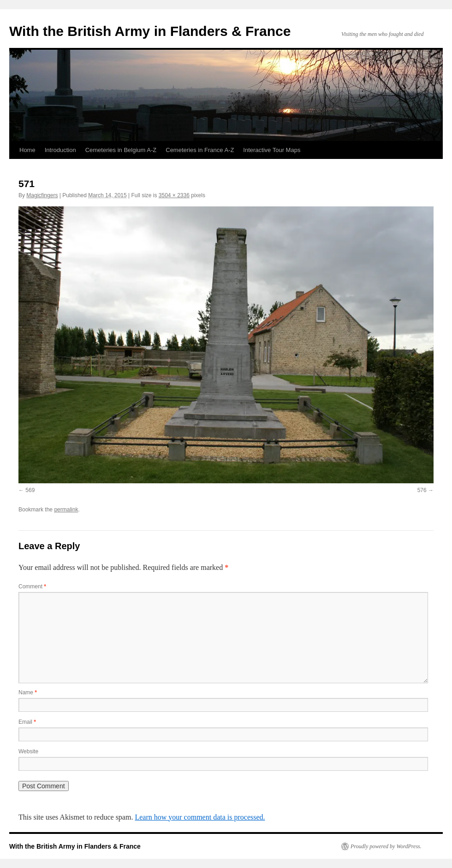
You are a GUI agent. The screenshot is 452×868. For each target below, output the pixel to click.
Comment (32, 586)
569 (30, 490)
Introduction (60, 150)
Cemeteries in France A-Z (200, 150)
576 (422, 490)
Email (27, 722)
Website (28, 751)
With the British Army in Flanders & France (150, 31)
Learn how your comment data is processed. (200, 817)
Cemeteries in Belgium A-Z (121, 150)
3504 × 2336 (174, 195)
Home (27, 150)
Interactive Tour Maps (272, 150)
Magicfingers (42, 195)
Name (28, 692)
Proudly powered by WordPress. (386, 846)
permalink (66, 510)
